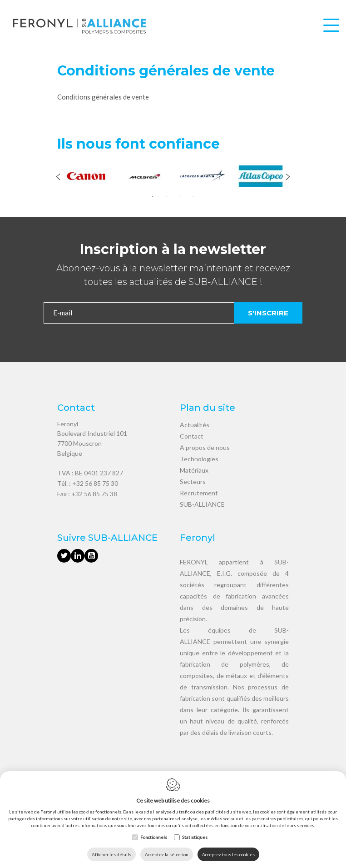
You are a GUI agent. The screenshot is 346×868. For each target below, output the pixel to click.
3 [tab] (180, 197)
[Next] (288, 178)
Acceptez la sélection (167, 854)
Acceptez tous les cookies (228, 854)
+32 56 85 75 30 (95, 483)
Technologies (199, 459)
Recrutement (199, 493)
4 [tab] (193, 197)
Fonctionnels (154, 837)
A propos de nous (205, 447)
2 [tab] (166, 197)
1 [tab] (153, 197)
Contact (192, 436)
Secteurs (193, 481)
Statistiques (195, 837)
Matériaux (194, 470)
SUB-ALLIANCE (202, 504)
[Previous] (58, 178)
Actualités (195, 425)
